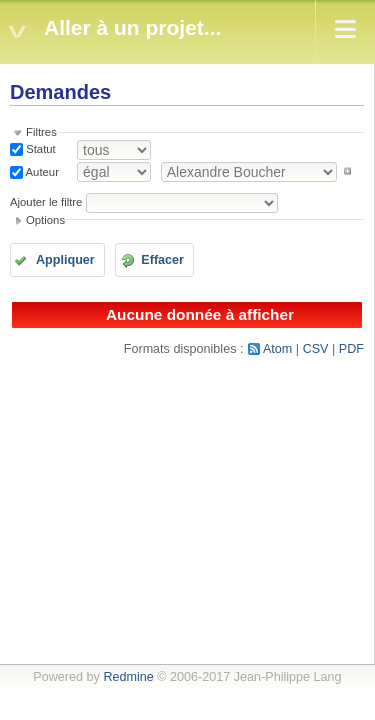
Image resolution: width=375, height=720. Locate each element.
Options (45, 220)
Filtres (41, 132)
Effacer (162, 260)
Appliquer (65, 260)
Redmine (128, 677)
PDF (351, 349)
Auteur (41, 171)
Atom (277, 349)
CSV (316, 349)
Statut (39, 149)
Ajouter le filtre (46, 202)
